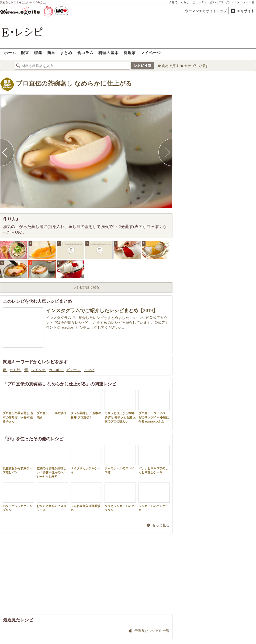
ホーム (10, 53)
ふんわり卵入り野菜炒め (86, 497)
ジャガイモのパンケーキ (154, 497)
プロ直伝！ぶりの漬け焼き (52, 404)
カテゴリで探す (196, 66)
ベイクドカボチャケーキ (86, 459)
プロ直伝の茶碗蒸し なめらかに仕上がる (74, 84)
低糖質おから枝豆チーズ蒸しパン (18, 459)
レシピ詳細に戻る (86, 287)
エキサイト (246, 11)
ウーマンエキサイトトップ (206, 11)
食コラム (85, 53)
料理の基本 (108, 53)
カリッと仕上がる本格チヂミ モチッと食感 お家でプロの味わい (120, 406)
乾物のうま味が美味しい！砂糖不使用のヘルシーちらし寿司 (52, 462)
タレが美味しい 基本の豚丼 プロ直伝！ (86, 404)
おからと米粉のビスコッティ (52, 497)
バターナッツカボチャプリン (18, 497)
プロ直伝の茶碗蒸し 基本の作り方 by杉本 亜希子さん (18, 406)
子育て (173, 2)
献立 (25, 53)
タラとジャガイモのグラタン (120, 497)
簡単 (51, 53)
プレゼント (226, 2)
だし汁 (16, 370)
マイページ (151, 53)
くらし (185, 2)
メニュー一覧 (246, 2)
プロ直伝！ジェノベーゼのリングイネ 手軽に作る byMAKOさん (154, 406)
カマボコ (56, 370)
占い (213, 2)
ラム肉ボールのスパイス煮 (120, 459)
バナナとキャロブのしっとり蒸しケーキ (154, 459)
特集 (38, 53)
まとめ (66, 53)
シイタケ (39, 370)
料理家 (130, 53)
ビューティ (200, 2)
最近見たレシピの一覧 (152, 631)
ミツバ (89, 370)
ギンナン (74, 370)
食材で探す (170, 66)
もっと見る (161, 525)
